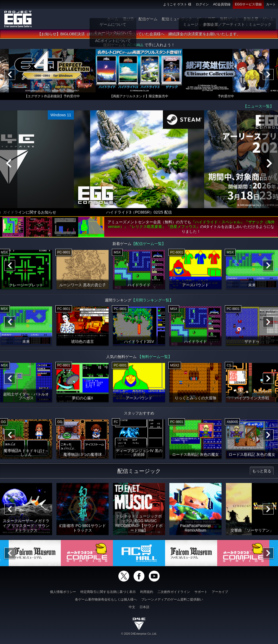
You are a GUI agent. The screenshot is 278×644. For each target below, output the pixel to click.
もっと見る (262, 473)
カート (271, 4)
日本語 (144, 607)
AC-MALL (135, 47)
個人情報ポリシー (63, 592)
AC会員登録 (222, 4)
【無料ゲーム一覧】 (155, 359)
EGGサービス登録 (248, 4)
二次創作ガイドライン (174, 592)
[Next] (268, 77)
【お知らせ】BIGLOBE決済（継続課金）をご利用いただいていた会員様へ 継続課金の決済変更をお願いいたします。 (139, 36)
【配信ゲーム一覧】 (149, 246)
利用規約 (147, 592)
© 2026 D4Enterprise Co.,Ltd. (139, 634)
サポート (201, 592)
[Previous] (10, 77)
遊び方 (128, 19)
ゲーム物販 (206, 19)
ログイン (202, 4)
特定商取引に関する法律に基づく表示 (108, 592)
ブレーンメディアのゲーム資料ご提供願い (172, 599)
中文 (132, 607)
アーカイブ (220, 592)
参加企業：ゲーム (258, 19)
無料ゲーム (229, 19)
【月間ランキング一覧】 (152, 302)
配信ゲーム (148, 19)
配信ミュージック (177, 19)
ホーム (113, 19)
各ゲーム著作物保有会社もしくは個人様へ (106, 599)
